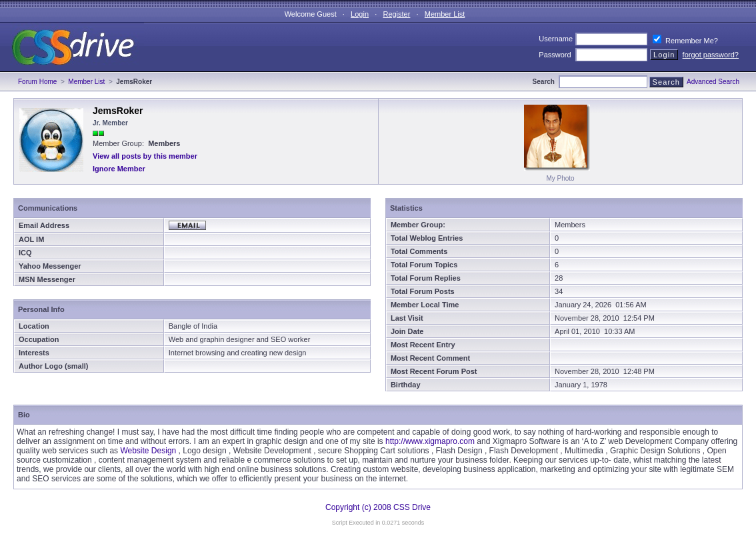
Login (360, 14)
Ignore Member (119, 169)
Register (396, 14)
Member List (445, 14)
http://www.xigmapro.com (430, 441)
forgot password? (711, 55)
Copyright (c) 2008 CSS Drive (378, 507)
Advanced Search (713, 82)
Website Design (148, 451)
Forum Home (37, 82)
